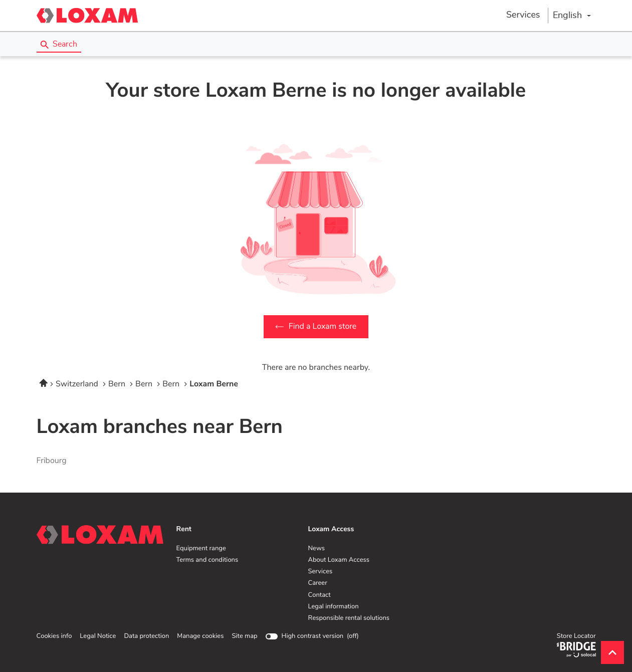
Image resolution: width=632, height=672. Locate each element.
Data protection (146, 636)
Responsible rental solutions (349, 618)
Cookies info (54, 636)
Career (318, 583)
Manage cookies (200, 636)
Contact (320, 595)
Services (523, 15)
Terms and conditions (207, 560)
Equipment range (201, 549)
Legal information (334, 607)
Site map (244, 636)
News (317, 549)
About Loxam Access (339, 560)
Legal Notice (98, 636)
